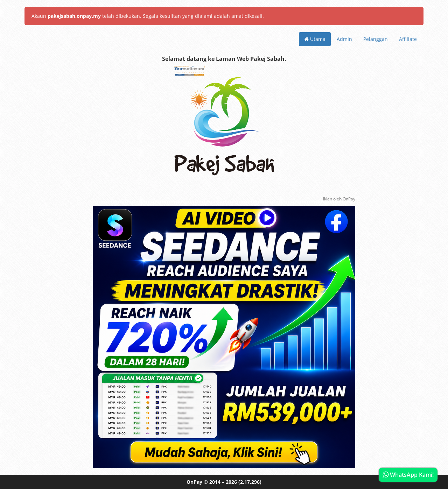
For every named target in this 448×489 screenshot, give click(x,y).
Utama (315, 39)
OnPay (194, 482)
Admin (344, 39)
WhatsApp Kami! (408, 475)
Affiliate (408, 39)
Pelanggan (376, 39)
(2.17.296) (250, 482)
